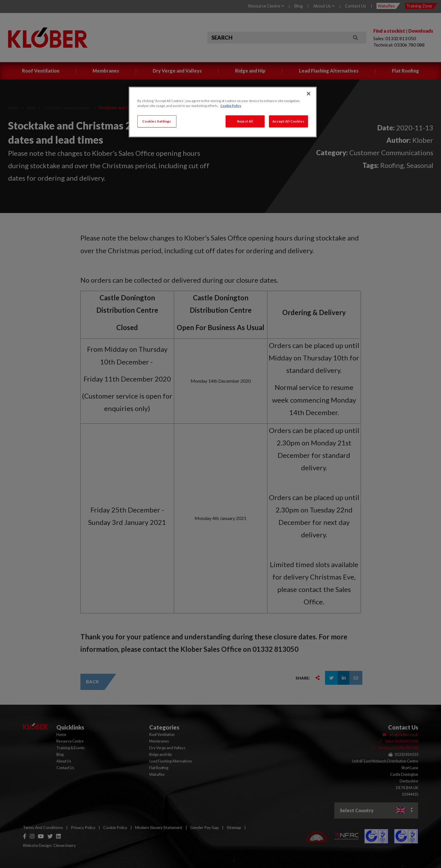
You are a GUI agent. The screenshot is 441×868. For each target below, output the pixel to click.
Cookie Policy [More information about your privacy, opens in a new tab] (231, 106)
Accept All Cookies (288, 121)
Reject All (245, 121)
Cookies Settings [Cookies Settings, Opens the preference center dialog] (157, 121)
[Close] (309, 94)
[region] (223, 112)
